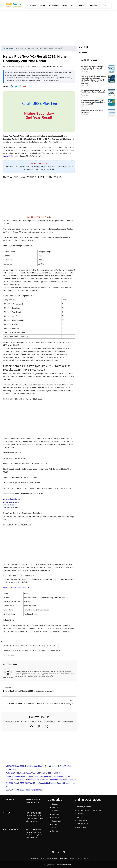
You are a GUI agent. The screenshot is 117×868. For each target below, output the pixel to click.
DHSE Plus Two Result (10, 646)
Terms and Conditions (75, 858)
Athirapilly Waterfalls (85, 807)
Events (33, 5)
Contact (103, 5)
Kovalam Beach (83, 824)
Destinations (54, 5)
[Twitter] (47, 727)
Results (73, 5)
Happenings (57, 821)
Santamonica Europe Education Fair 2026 (33, 801)
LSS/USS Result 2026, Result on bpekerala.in (24, 790)
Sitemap (86, 858)
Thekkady (81, 814)
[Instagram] (39, 727)
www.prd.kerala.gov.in (11, 508)
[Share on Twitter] (16, 87)
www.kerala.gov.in (10, 505)
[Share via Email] (24, 87)
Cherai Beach (82, 820)
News (65, 5)
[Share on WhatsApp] (20, 87)
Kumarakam (82, 827)
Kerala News (35, 858)
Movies (55, 824)
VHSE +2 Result (55, 651)
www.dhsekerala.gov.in (12, 502)
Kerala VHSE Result (40, 651)
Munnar (80, 817)
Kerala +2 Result (53, 646)
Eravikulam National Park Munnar (90, 810)
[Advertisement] (58, 28)
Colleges (56, 807)
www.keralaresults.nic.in (12, 499)
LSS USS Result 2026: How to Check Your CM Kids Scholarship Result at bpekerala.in (41, 780)
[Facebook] (32, 727)
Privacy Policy (63, 858)
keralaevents (48, 67)
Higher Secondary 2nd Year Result (32, 646)
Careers (82, 5)
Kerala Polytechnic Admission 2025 (16, 588)
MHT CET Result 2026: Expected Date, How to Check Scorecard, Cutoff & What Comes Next (35, 817)
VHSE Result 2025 (9, 655)
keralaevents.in (67, 864)
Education (93, 5)
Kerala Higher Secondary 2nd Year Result (16, 651)
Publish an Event (52, 858)
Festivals (43, 5)
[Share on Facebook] (12, 87)
